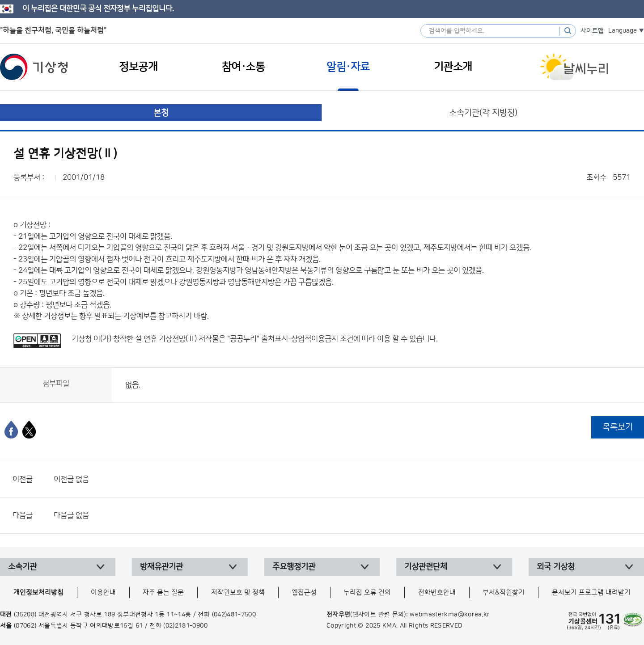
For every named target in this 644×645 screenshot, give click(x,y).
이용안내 (103, 592)
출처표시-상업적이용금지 (301, 339)
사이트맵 (592, 31)
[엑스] (29, 430)
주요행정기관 (294, 567)
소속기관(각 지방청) (483, 113)
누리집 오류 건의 (367, 592)
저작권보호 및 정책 (238, 592)
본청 (161, 113)
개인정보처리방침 (38, 592)
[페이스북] (11, 430)
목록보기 (618, 427)
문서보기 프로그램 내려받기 (591, 592)
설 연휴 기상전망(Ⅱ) (166, 339)
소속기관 (22, 567)
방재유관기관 (161, 567)
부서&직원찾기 (504, 592)
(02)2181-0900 (185, 626)
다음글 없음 (71, 515)
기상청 (34, 67)
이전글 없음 (71, 479)
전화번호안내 (437, 592)
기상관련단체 (426, 567)
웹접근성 (304, 592)
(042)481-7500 (234, 615)
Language (623, 31)
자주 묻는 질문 (163, 592)
